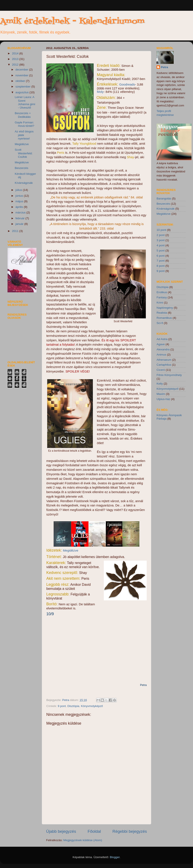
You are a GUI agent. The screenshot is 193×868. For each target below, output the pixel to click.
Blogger (115, 857)
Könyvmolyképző (92, 706)
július (19, 190)
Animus (161, 355)
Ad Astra (162, 339)
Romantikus (164, 318)
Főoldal (94, 831)
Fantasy (162, 297)
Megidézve (71, 551)
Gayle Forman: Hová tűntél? (25, 124)
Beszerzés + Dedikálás (23, 115)
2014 (16, 53)
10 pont (161, 230)
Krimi (160, 303)
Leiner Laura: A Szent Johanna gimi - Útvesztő (25, 102)
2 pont (161, 235)
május (20, 201)
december (22, 70)
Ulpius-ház (163, 399)
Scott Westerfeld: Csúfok (24, 153)
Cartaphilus (164, 365)
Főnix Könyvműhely (169, 375)
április (20, 207)
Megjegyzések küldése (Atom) (83, 840)
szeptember (23, 87)
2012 (16, 65)
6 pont (161, 256)
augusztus (22, 92)
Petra (66, 700)
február (20, 218)
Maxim (161, 394)
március (21, 212)
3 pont (161, 240)
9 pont (62, 706)
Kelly (160, 384)
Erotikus (162, 292)
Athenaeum (164, 360)
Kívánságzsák (24, 183)
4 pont (161, 245)
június (20, 196)
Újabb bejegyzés (61, 831)
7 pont (161, 261)
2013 (16, 59)
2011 (16, 231)
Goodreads (127, 84)
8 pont (161, 266)
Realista (162, 313)
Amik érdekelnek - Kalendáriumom (72, 21)
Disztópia (73, 706)
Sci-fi (160, 323)
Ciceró (161, 370)
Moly (100, 92)
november (22, 75)
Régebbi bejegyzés (130, 831)
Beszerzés (22, 168)
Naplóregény (165, 308)
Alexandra (163, 349)
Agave (161, 344)
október (21, 81)
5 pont (161, 251)
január (20, 224)
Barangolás (164, 199)
